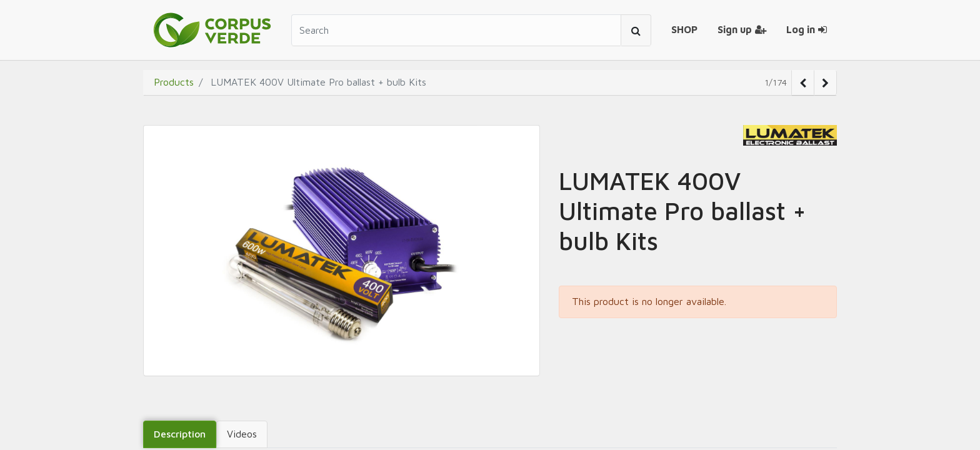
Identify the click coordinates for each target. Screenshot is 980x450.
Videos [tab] (242, 434)
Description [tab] (180, 434)
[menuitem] (684, 30)
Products (174, 82)
